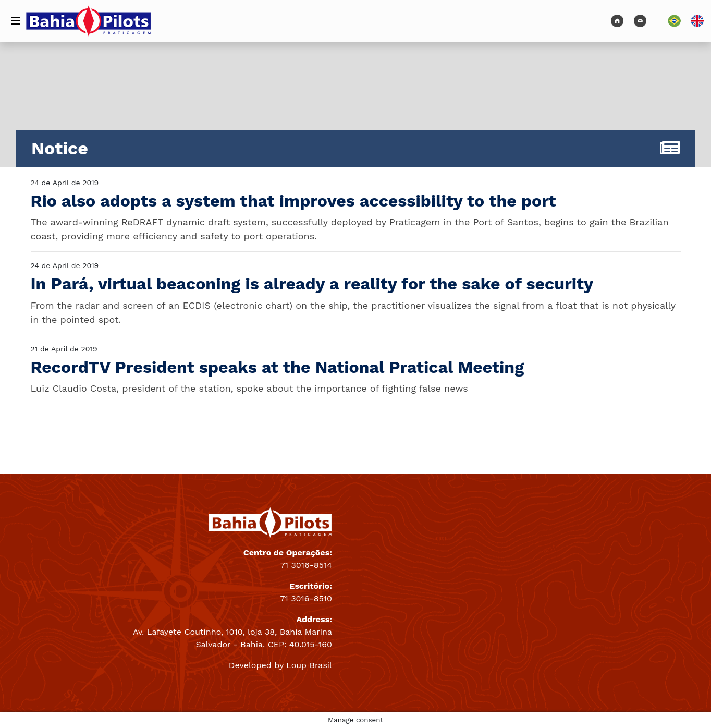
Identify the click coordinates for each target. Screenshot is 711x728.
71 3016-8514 (306, 565)
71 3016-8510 (306, 598)
